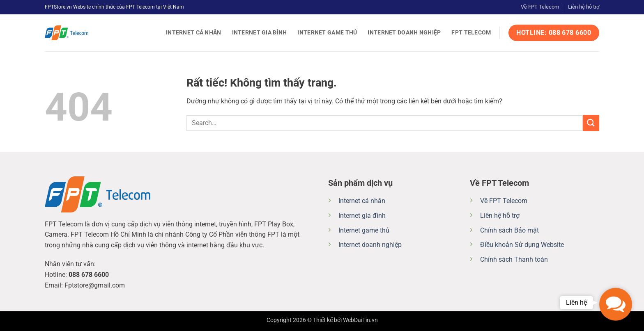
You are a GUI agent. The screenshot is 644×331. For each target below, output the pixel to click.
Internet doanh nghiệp (404, 33)
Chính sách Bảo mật (509, 230)
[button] (616, 303)
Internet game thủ (327, 33)
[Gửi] (591, 123)
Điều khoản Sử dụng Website (522, 245)
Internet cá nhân (194, 33)
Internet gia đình (260, 33)
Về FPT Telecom (540, 7)
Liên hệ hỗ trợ (584, 7)
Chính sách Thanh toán (514, 259)
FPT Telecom (471, 33)
